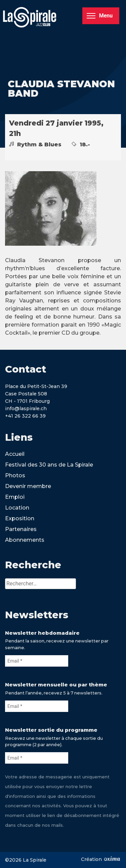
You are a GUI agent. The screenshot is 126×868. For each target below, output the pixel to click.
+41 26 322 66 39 (25, 416)
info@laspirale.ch (26, 408)
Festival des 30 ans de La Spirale (49, 465)
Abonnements (25, 540)
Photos (15, 475)
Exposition (20, 518)
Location (17, 508)
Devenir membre (28, 486)
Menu (100, 16)
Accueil (15, 454)
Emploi (15, 497)
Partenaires (21, 529)
